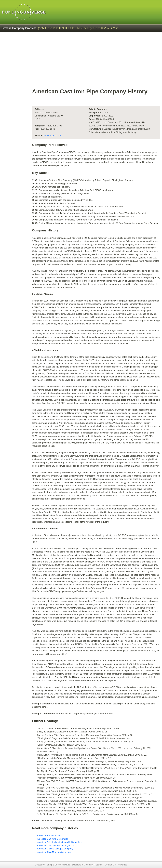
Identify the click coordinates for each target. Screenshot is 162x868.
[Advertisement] (96, 62)
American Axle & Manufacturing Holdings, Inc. (59, 842)
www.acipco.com (53, 135)
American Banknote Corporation (53, 839)
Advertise (123, 865)
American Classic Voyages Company (55, 849)
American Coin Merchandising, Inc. (54, 852)
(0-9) (41, 28)
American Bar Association (50, 836)
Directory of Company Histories (87, 865)
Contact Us (110, 865)
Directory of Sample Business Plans (52, 865)
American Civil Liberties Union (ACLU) (56, 845)
